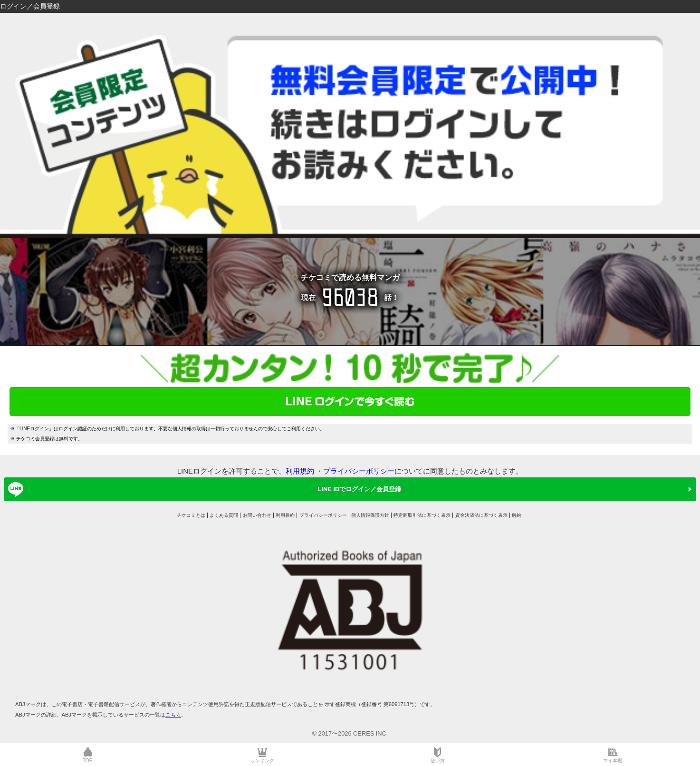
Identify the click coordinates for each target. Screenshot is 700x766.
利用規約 (300, 471)
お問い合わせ (257, 515)
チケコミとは (191, 515)
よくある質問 (224, 515)
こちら (173, 715)
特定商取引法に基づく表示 (422, 515)
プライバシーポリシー (359, 471)
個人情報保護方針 (370, 515)
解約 (517, 515)
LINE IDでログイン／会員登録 (203, 489)
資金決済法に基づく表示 (481, 515)
